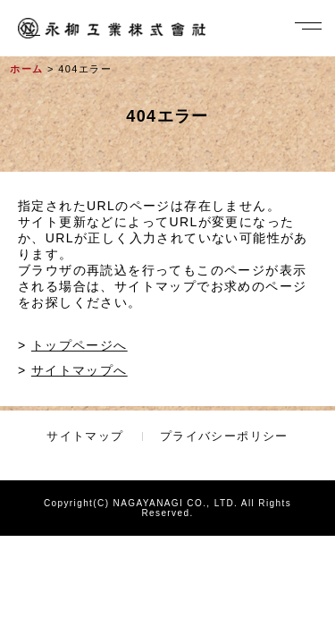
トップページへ (80, 345)
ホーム (26, 69)
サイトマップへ (80, 370)
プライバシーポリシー (224, 436)
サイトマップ (85, 436)
